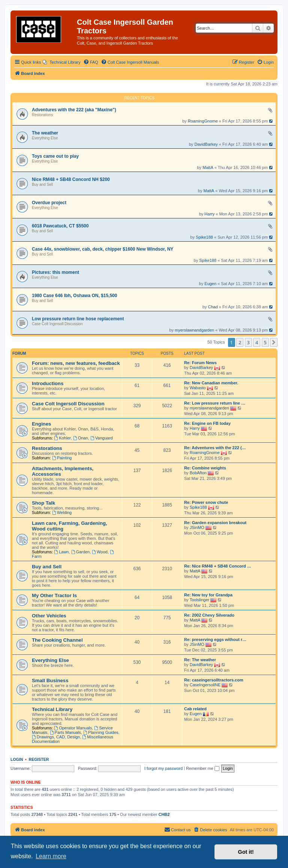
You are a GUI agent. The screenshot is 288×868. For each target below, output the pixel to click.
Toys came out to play (55, 156)
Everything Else (45, 138)
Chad (213, 307)
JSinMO (197, 527)
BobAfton (198, 473)
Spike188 (204, 237)
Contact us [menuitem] (178, 829)
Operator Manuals (73, 728)
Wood (100, 552)
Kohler (62, 438)
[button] (274, 342)
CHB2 (164, 814)
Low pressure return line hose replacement (78, 319)
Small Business (50, 681)
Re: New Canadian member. (211, 383)
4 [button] (257, 342)
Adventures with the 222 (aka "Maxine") (74, 110)
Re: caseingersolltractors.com (214, 680)
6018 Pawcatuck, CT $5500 (60, 226)
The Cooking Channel (57, 640)
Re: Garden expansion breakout (215, 523)
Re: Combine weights (205, 468)
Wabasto (198, 388)
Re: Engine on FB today (207, 423)
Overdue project (49, 203)
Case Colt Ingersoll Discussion (57, 324)
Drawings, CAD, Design (56, 737)
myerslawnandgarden (194, 330)
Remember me (203, 768)
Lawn (61, 552)
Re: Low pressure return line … (215, 403)
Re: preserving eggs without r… (215, 639)
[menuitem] (62, 62)
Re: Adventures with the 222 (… (215, 448)
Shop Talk (43, 503)
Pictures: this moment (55, 272)
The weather (45, 133)
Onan (81, 438)
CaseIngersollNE (205, 685)
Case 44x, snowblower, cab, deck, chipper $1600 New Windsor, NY (103, 249)
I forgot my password (163, 768)
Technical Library (52, 709)
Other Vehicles (49, 616)
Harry (209, 214)
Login (17, 759)
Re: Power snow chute (206, 502)
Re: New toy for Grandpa (208, 595)
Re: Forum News (200, 363)
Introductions (48, 383)
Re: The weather (200, 660)
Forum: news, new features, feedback (76, 363)
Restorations (42, 115)
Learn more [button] (51, 856)
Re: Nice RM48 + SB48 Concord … (218, 566)
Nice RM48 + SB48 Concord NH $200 (71, 179)
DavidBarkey (206, 144)
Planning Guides (101, 732)
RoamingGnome (203, 121)
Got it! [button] (246, 852)
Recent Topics (140, 98)
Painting (62, 458)
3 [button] (248, 342)
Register (39, 759)
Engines (41, 424)
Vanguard (102, 438)
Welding (62, 512)
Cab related (195, 709)
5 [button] (265, 342)
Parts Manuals (65, 732)
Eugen (210, 284)
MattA (208, 167)
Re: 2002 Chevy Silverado (209, 615)
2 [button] (240, 342)
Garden (81, 552)
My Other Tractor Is (54, 595)
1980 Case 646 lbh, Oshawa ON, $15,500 (74, 296)
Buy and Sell (42, 185)
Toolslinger (200, 600)
